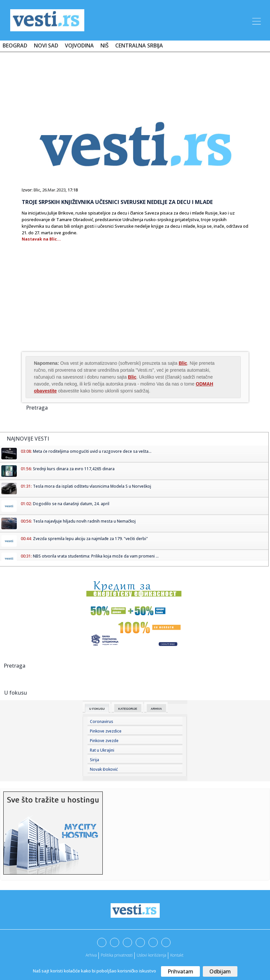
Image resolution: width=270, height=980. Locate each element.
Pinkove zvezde (104, 741)
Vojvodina (79, 45)
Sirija (94, 760)
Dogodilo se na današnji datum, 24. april (71, 504)
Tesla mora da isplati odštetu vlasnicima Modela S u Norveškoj (92, 486)
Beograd (15, 45)
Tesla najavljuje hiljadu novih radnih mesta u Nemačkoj (84, 521)
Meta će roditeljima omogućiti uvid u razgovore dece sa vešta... (92, 451)
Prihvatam (180, 971)
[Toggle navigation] (256, 20)
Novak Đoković (104, 769)
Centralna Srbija (139, 45)
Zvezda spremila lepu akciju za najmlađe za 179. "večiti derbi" (90, 539)
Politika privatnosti (117, 955)
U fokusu (97, 709)
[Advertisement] (135, 76)
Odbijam (220, 971)
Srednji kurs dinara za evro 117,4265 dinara (74, 469)
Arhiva (156, 709)
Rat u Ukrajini (102, 750)
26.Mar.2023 (54, 190)
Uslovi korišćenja (151, 955)
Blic (37, 190)
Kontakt (177, 955)
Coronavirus (102, 721)
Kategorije (128, 709)
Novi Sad (46, 45)
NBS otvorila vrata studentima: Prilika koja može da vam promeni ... (96, 556)
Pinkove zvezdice (106, 731)
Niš (105, 45)
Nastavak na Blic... (41, 239)
